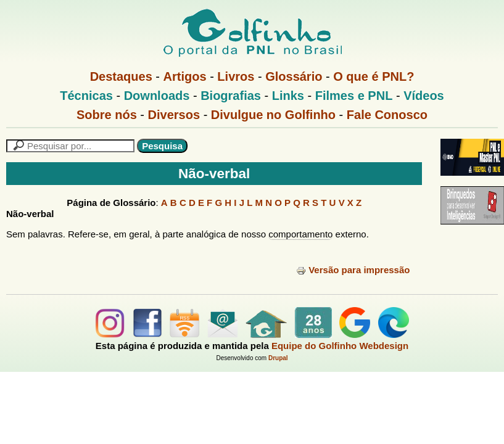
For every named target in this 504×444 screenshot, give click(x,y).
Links (288, 96)
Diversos (174, 115)
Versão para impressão (353, 270)
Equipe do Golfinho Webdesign (340, 346)
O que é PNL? (374, 76)
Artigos (185, 76)
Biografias (231, 96)
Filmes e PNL (354, 96)
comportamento (300, 234)
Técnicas (86, 96)
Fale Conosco (387, 115)
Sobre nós (107, 115)
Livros (236, 76)
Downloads (157, 96)
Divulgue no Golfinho (273, 115)
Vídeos (424, 96)
